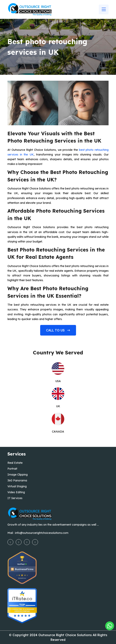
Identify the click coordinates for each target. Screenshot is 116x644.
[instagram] (19, 542)
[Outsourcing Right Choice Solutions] (110, 626)
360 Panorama (17, 480)
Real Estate (15, 463)
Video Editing (16, 492)
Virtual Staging (17, 486)
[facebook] (10, 542)
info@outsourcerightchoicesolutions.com (42, 533)
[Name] (104, 9)
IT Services (15, 498)
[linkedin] (35, 542)
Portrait (12, 469)
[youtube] (27, 542)
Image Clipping (18, 475)
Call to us (58, 330)
